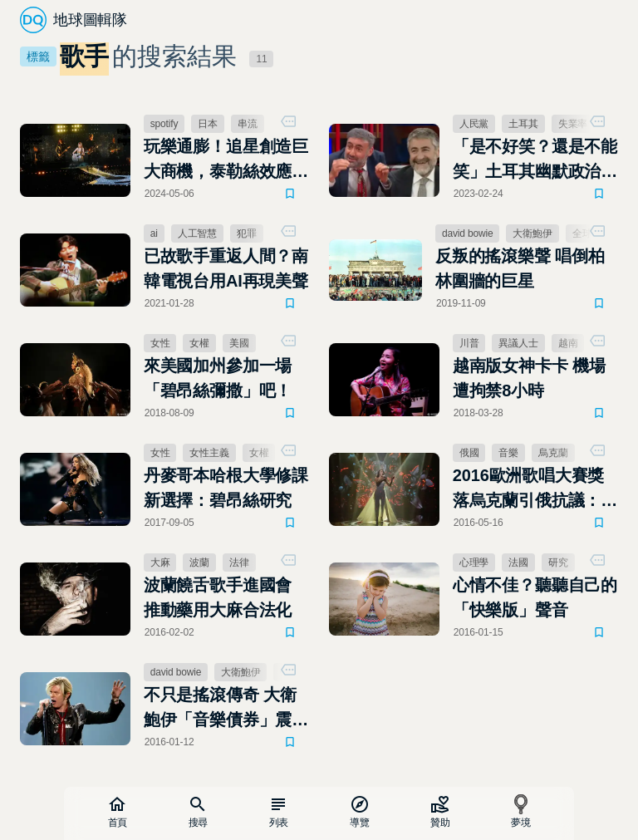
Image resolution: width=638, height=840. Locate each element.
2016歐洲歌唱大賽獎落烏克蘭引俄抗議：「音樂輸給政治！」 (529, 489)
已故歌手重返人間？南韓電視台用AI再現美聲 (226, 268)
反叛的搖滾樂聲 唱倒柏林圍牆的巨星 (520, 268)
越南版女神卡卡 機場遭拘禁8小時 (529, 378)
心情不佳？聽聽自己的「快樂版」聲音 (535, 597)
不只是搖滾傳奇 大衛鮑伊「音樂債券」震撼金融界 (226, 709)
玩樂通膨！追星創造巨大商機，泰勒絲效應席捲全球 (226, 160)
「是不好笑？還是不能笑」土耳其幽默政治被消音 (535, 160)
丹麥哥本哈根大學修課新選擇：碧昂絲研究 (226, 488)
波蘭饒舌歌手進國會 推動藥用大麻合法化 (218, 597)
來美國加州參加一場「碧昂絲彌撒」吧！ (218, 378)
